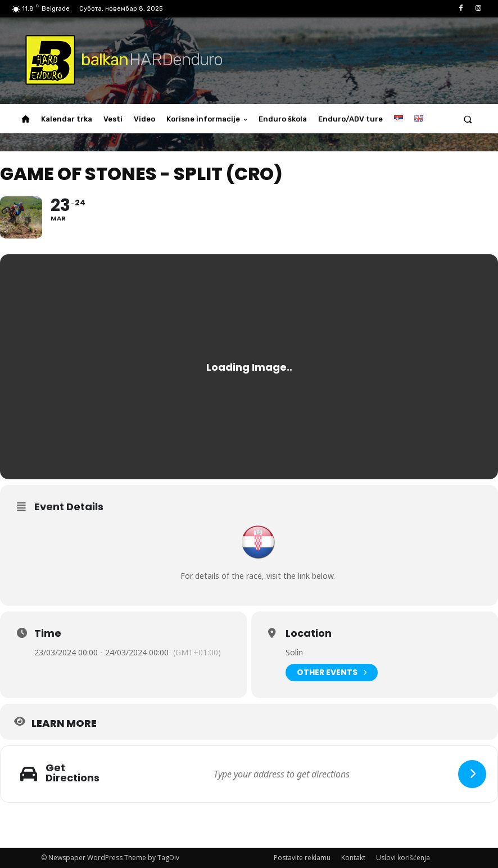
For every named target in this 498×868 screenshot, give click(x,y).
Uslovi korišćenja (403, 858)
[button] (468, 119)
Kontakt (353, 858)
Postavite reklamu (302, 858)
